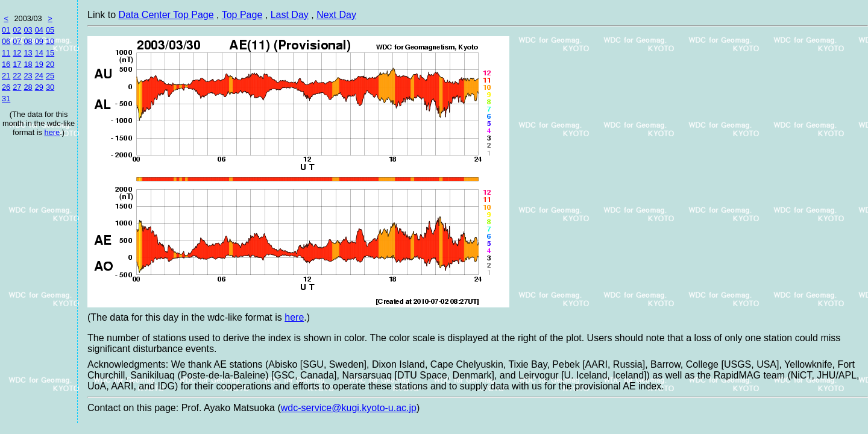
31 (6, 99)
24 (39, 76)
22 (17, 76)
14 (39, 53)
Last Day (290, 15)
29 (39, 87)
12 (17, 53)
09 (39, 41)
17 (17, 64)
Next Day (336, 15)
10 (50, 41)
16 (6, 64)
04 (39, 30)
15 (50, 53)
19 (39, 64)
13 (28, 53)
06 (6, 41)
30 (50, 87)
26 (6, 87)
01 (6, 30)
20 (50, 64)
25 (50, 76)
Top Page (242, 15)
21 (6, 76)
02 (17, 30)
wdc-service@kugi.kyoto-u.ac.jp (349, 408)
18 (28, 64)
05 (50, 30)
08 (28, 41)
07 (17, 41)
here (52, 132)
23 (28, 76)
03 (28, 30)
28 (28, 87)
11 (6, 53)
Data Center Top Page (166, 15)
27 (17, 87)
